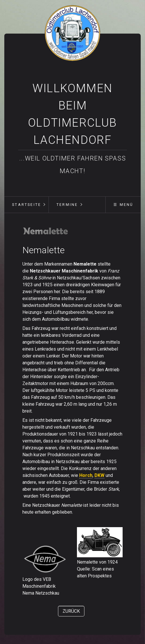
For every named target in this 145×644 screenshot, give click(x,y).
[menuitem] (26, 205)
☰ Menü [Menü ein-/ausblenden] (123, 205)
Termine (67, 205)
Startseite (27, 205)
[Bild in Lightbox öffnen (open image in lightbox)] (45, 231)
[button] (71, 611)
